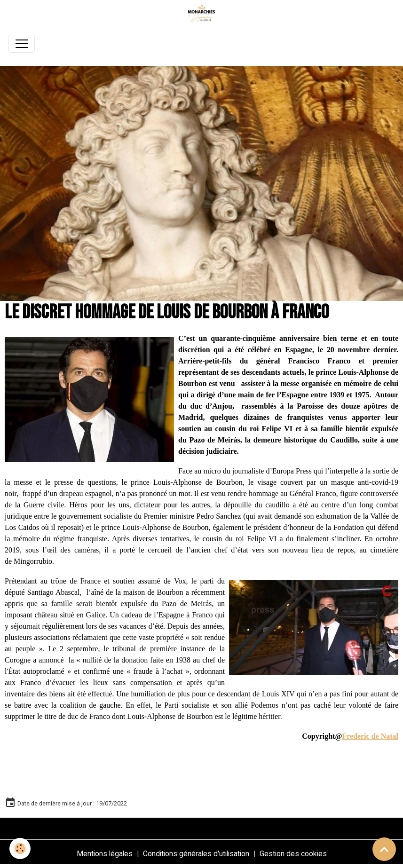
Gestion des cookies (293, 854)
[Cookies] (20, 848)
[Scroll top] (384, 849)
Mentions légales (105, 854)
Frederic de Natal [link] (370, 736)
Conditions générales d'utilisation (196, 854)
